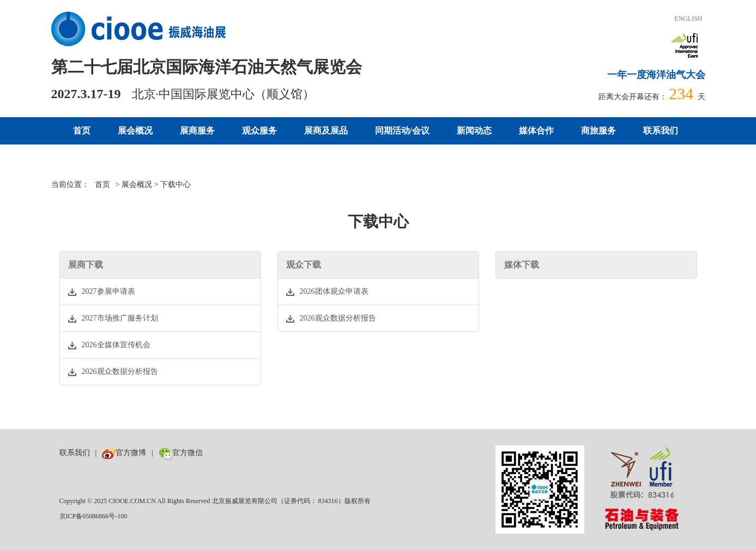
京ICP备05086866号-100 (93, 516)
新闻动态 (474, 131)
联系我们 (661, 131)
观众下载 (304, 265)
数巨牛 (220, 453)
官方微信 (181, 453)
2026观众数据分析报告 (113, 372)
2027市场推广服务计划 (113, 318)
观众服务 (259, 131)
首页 (82, 131)
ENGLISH (688, 19)
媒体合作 (536, 131)
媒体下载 (522, 265)
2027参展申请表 (102, 292)
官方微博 (124, 453)
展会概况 (135, 131)
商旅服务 (598, 131)
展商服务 (197, 131)
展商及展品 (326, 131)
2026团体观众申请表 (327, 292)
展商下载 (86, 265)
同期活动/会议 (402, 131)
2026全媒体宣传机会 (109, 345)
